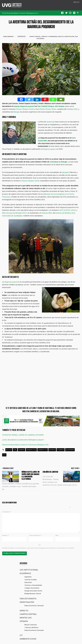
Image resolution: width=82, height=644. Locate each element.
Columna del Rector (32, 627)
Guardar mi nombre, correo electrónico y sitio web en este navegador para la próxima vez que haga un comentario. (38, 548)
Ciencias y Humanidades (49, 37)
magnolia (52, 450)
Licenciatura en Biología (58, 162)
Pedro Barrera (8, 37)
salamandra (70, 450)
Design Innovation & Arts (33, 591)
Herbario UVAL (31, 450)
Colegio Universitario (32, 588)
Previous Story (8, 468)
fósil (15, 450)
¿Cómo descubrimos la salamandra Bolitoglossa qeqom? (23, 440)
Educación (28, 582)
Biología (9, 450)
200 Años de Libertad (50, 472)
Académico (25, 573)
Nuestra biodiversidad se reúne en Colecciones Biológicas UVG (25, 445)
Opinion (24, 621)
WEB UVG (76, 2)
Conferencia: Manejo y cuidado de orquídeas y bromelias (23, 435)
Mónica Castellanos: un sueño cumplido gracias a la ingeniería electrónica (30, 476)
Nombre (5, 535)
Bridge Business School (33, 594)
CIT (21, 635)
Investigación (69, 37)
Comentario (6, 512)
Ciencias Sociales (31, 580)
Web (57, 535)
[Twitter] (29, 99)
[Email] (61, 99)
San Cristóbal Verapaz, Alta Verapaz (51, 106)
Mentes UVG (26, 618)
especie (24, 106)
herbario (22, 450)
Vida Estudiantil (28, 599)
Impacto (61, 37)
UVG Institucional (29, 570)
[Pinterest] (45, 99)
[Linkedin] (37, 99)
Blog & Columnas (31, 625)
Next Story (76, 468)
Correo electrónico (35, 535)
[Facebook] (21, 99)
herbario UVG (43, 450)
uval (4, 455)
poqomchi (61, 450)
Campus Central (35, 37)
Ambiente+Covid (28, 639)
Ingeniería (28, 577)
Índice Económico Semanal (34, 606)
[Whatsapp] (53, 99)
